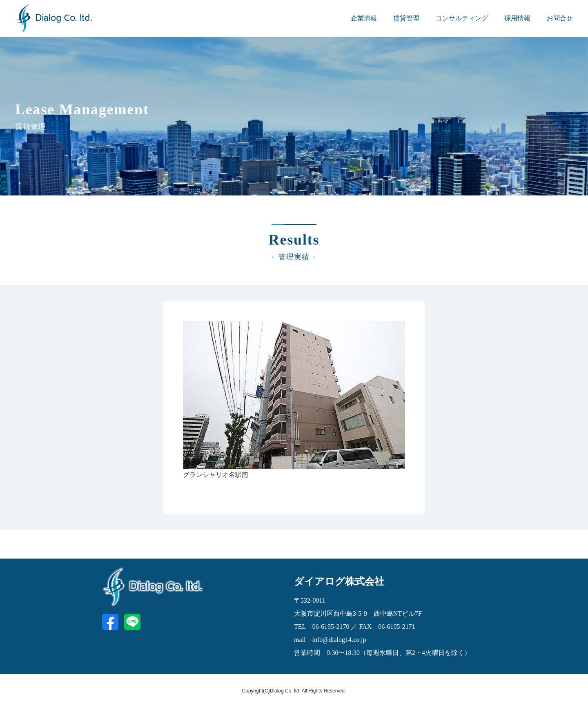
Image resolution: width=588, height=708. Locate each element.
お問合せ (560, 18)
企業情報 (364, 18)
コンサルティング (462, 18)
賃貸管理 (406, 18)
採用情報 (517, 18)
